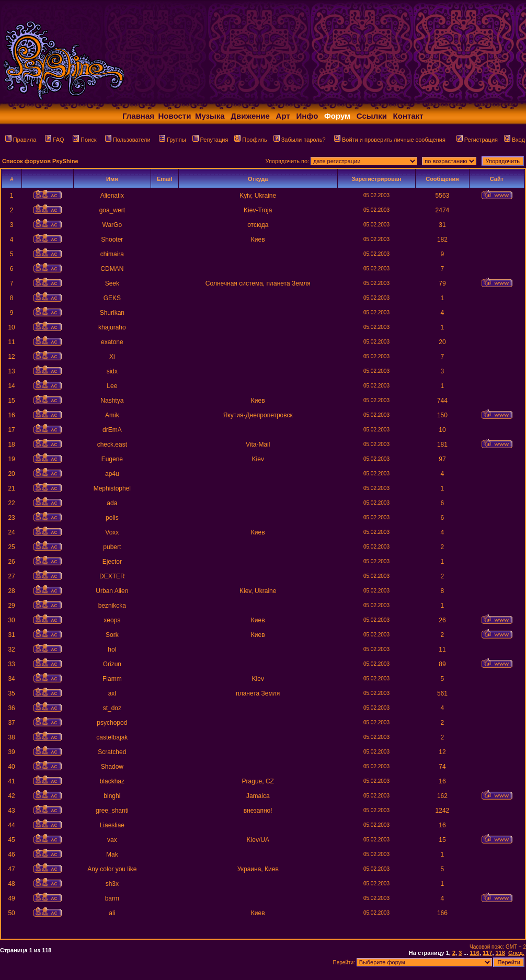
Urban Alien (112, 591)
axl (112, 693)
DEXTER (112, 576)
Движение (250, 116)
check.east (112, 445)
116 (475, 953)
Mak (112, 854)
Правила (21, 140)
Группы (173, 140)
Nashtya (112, 401)
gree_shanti (112, 811)
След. (516, 953)
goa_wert (112, 210)
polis (112, 518)
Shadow (112, 767)
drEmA (112, 430)
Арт (283, 116)
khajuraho (112, 327)
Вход (514, 140)
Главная (138, 116)
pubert (112, 547)
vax (112, 840)
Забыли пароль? (300, 140)
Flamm (112, 679)
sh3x (112, 884)
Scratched (112, 752)
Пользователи (128, 140)
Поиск (84, 140)
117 (487, 953)
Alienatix (112, 196)
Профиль (251, 140)
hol (112, 649)
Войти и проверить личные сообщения (390, 140)
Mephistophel (112, 488)
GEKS (112, 298)
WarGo (112, 225)
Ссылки (372, 116)
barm (112, 898)
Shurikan (112, 313)
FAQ (55, 140)
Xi (112, 357)
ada (112, 503)
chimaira (112, 254)
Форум (337, 116)
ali (112, 913)
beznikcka (112, 606)
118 (500, 953)
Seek (112, 283)
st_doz (112, 708)
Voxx (112, 532)
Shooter (112, 240)
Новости (175, 116)
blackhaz (112, 781)
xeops (112, 620)
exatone (112, 342)
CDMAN (112, 269)
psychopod (112, 723)
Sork (112, 635)
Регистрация (477, 140)
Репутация (210, 140)
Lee (112, 386)
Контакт (408, 116)
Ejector (112, 562)
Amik (112, 415)
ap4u (112, 474)
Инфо (307, 116)
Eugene (112, 459)
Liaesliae (112, 825)
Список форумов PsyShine (40, 161)
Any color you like (112, 869)
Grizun (112, 664)
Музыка (210, 116)
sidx (112, 371)
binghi (112, 796)
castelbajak (112, 737)
